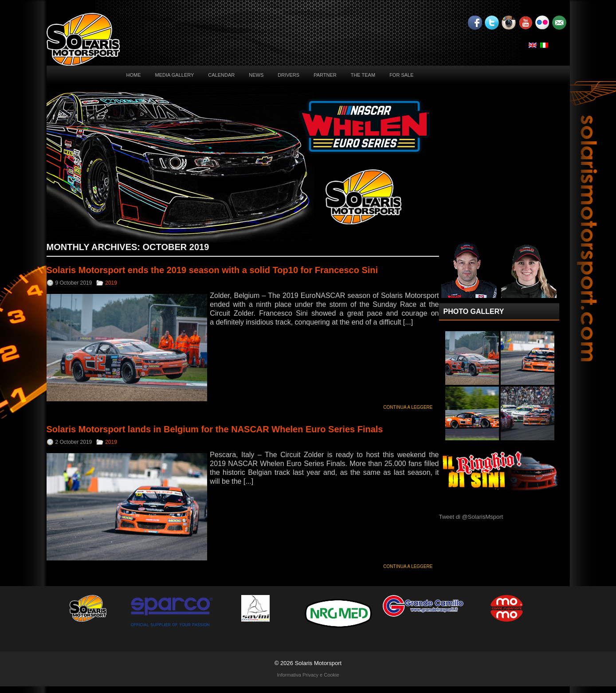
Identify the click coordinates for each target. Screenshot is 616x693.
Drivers (288, 75)
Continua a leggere (408, 407)
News (256, 75)
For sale (401, 75)
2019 (111, 283)
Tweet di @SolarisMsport (471, 517)
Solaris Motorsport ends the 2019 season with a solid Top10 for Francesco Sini (212, 270)
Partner (325, 75)
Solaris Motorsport (318, 663)
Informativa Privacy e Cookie (308, 675)
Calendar (221, 75)
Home (134, 75)
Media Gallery (175, 75)
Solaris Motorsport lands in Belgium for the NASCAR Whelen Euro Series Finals (215, 429)
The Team (363, 75)
